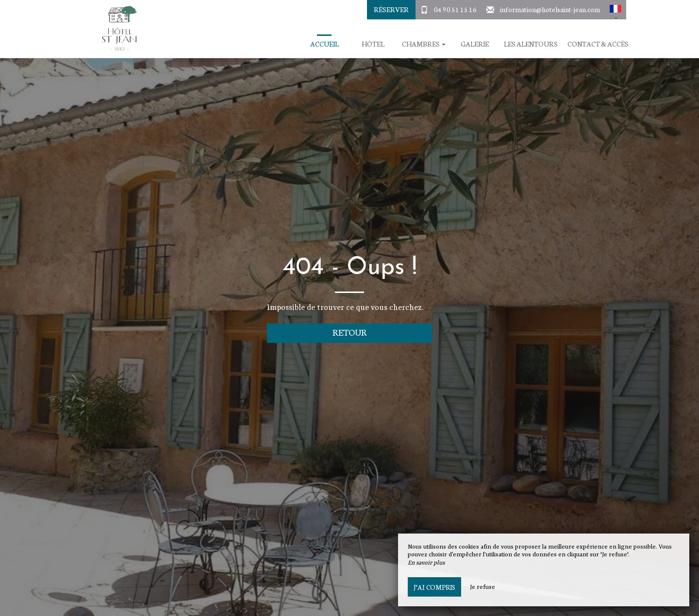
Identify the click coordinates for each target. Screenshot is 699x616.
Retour (350, 332)
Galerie (475, 44)
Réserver (391, 9)
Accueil (325, 44)
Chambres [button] (424, 44)
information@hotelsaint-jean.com (550, 9)
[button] (616, 10)
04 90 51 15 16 (455, 9)
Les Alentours (531, 44)
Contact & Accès (598, 44)
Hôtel (373, 44)
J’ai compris (434, 587)
